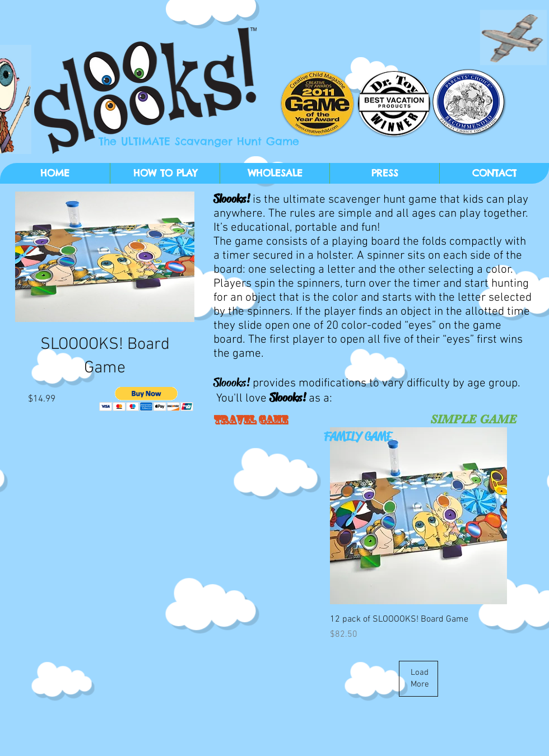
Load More (420, 678)
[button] (146, 399)
